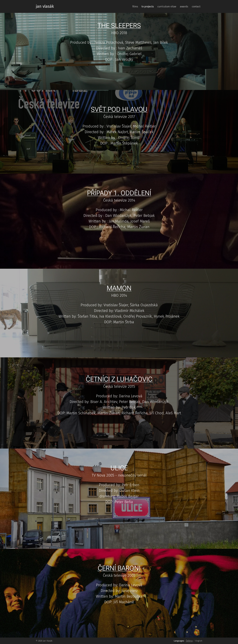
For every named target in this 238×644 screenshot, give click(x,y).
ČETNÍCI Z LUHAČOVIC (119, 379)
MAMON (119, 288)
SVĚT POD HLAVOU (119, 109)
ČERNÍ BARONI (119, 568)
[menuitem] (126, 6)
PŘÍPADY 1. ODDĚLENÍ (119, 193)
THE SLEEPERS (119, 26)
